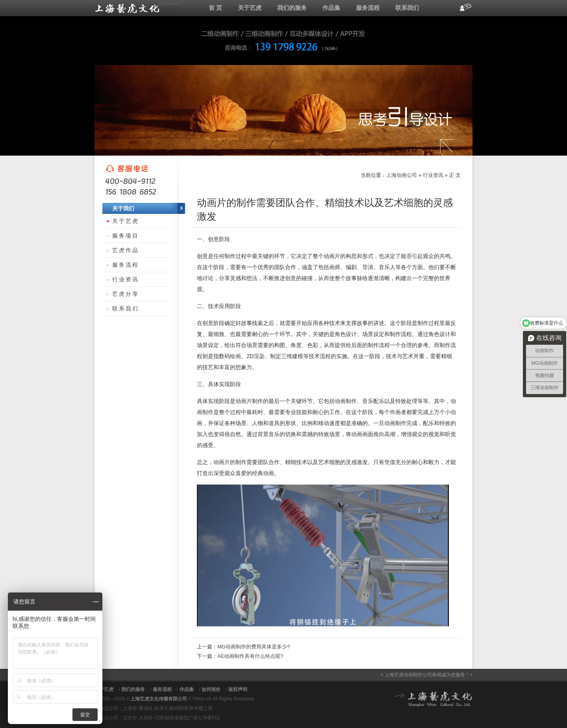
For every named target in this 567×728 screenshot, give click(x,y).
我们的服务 (292, 8)
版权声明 (238, 689)
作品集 (331, 8)
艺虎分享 (126, 294)
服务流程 (368, 8)
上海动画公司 (138, 8)
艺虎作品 (126, 250)
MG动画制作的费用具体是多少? (254, 647)
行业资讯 (433, 175)
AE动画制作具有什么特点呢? (250, 656)
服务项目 (126, 236)
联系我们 (407, 8)
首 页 (215, 8)
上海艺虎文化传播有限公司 (159, 699)
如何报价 (211, 689)
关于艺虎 (250, 8)
